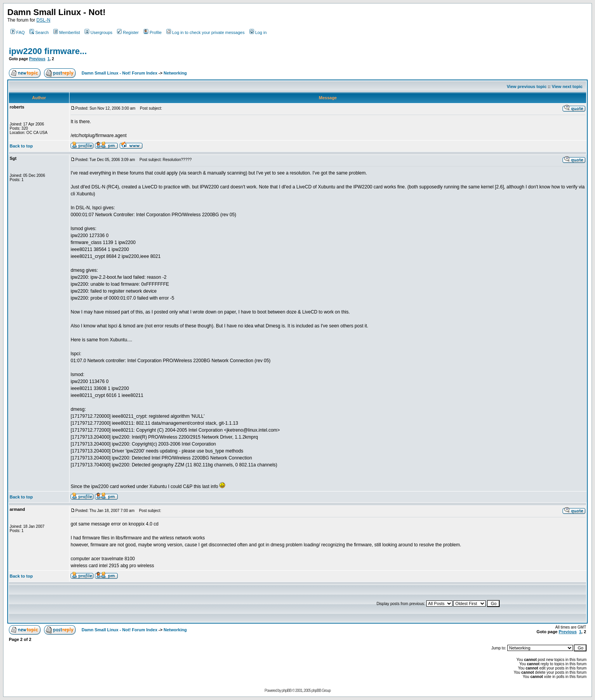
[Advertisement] (236, 603)
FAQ (18, 32)
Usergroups (98, 32)
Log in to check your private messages (206, 32)
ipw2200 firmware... (48, 51)
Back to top (21, 146)
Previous (37, 59)
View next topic (567, 86)
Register (128, 32)
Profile (153, 32)
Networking (175, 73)
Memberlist (67, 32)
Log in (258, 32)
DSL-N (43, 20)
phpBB (287, 691)
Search (39, 32)
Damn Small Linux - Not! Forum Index (119, 73)
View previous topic (526, 86)
